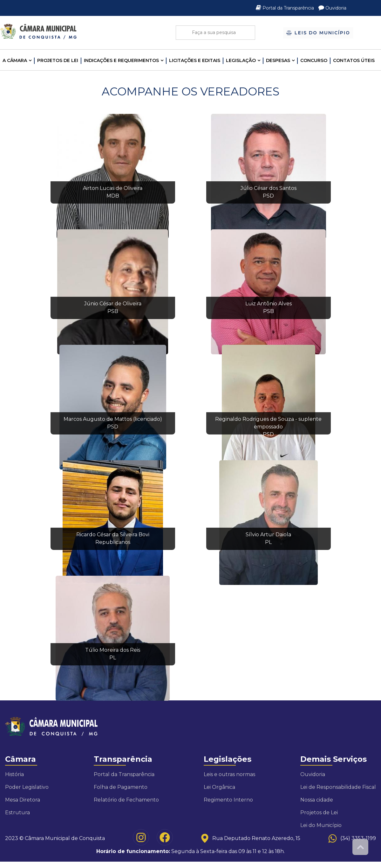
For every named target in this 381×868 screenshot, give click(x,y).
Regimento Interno (228, 800)
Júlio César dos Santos (269, 188)
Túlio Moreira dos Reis (113, 650)
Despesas (278, 60)
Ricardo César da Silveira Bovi (113, 535)
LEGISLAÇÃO (241, 60)
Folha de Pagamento (121, 787)
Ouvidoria (332, 8)
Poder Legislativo (27, 787)
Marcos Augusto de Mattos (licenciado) (113, 419)
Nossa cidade (317, 800)
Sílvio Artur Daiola (268, 535)
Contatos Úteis (354, 60)
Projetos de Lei (58, 60)
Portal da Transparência (286, 8)
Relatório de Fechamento (126, 800)
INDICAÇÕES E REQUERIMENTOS (121, 60)
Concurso (314, 60)
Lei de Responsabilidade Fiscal (338, 787)
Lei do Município (321, 825)
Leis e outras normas (229, 774)
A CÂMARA (15, 60)
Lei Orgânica (219, 787)
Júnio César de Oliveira (113, 304)
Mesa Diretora (23, 800)
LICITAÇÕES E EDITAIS (195, 60)
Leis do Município (318, 32)
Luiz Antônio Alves (269, 304)
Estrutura (17, 812)
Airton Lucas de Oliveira (113, 188)
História (14, 774)
